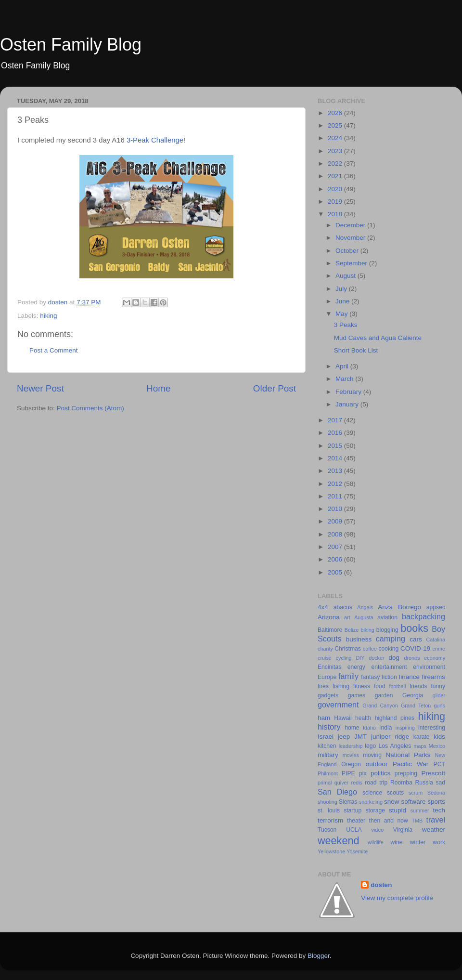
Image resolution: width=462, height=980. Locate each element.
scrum (416, 793)
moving (372, 755)
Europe (327, 677)
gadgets (328, 695)
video (378, 830)
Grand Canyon (380, 706)
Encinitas (329, 667)
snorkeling (371, 802)
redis (357, 783)
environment (429, 667)
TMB (417, 821)
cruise (325, 658)
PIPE (348, 773)
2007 (336, 547)
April (343, 366)
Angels (365, 607)
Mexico (437, 746)
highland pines (395, 718)
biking (367, 630)
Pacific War (411, 764)
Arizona (329, 617)
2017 (336, 420)
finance (410, 677)
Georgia (413, 695)
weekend (338, 841)
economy (435, 658)
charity (325, 649)
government (338, 705)
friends (418, 686)
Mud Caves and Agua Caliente (378, 338)
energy (356, 667)
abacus (343, 607)
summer (420, 810)
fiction (389, 677)
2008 (336, 534)
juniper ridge (390, 737)
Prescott (433, 773)
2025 (336, 125)
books (414, 628)
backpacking (423, 616)
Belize (352, 630)
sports (436, 802)
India (385, 728)
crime (439, 649)
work (439, 842)
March (345, 379)
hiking (48, 316)
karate (422, 737)
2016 (336, 433)
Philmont (328, 773)
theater (356, 821)
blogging (387, 630)
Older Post (275, 388)
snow (392, 802)
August (346, 276)
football (398, 686)
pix (363, 773)
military (328, 755)
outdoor (377, 764)
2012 (336, 484)
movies (351, 755)
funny (438, 686)
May (342, 314)
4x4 (323, 607)
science (372, 793)
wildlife (375, 842)
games (357, 695)
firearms (433, 677)
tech (439, 810)
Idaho (369, 728)
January (348, 404)
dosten (381, 885)
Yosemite (357, 851)
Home (158, 388)
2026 (336, 113)
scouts (395, 793)
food (380, 686)
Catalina (436, 640)
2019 (336, 202)
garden (384, 695)
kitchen (327, 746)
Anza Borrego (399, 607)
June (343, 301)
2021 (336, 176)
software (413, 802)
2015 (336, 446)
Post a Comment (54, 350)
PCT (439, 764)
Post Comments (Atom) (90, 408)
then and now (389, 821)
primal (325, 783)
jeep (344, 737)
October (348, 251)
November (351, 238)
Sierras (348, 802)
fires (323, 686)
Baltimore (330, 630)
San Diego (337, 792)
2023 (336, 151)
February (349, 392)
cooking (388, 649)
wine (397, 842)
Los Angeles (395, 746)
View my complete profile (397, 898)
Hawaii (343, 718)
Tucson (327, 830)
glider (439, 695)
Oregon (351, 764)
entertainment (389, 667)
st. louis (329, 810)
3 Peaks (346, 325)
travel (436, 820)
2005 (336, 572)
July (342, 289)
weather (434, 830)
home (352, 728)
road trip (376, 783)
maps (420, 746)
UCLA (354, 830)
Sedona (436, 793)
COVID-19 (415, 648)
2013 (336, 471)
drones (412, 658)
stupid (398, 810)
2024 (336, 138)
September (352, 263)
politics (380, 773)
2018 (336, 214)
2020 (336, 189)
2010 (336, 509)
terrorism (330, 820)
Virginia (403, 830)
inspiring (405, 728)
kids (439, 737)
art (347, 617)
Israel (326, 737)
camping (391, 639)
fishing (341, 686)
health (363, 718)
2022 (336, 163)
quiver (341, 783)
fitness (362, 686)
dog (394, 658)
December (351, 225)
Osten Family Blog (71, 45)
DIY (360, 658)
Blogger (319, 956)
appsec (436, 607)
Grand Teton (416, 706)
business (359, 639)
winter (418, 842)
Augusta (364, 617)
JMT (360, 737)
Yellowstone (331, 851)
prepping (406, 773)
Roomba (401, 783)
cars (416, 639)
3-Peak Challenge (155, 140)
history (329, 727)
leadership (351, 746)
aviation (387, 617)
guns (440, 706)
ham (324, 718)
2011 (336, 496)
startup (353, 810)
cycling (344, 658)
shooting (327, 802)
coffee (370, 649)
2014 (336, 458)
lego (370, 746)
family (348, 676)
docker (376, 658)
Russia (424, 783)
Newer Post (40, 388)
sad (440, 783)
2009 (336, 521)
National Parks (408, 755)
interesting (432, 728)
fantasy (370, 677)
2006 (336, 559)
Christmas (348, 649)
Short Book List (356, 350)
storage (375, 810)
